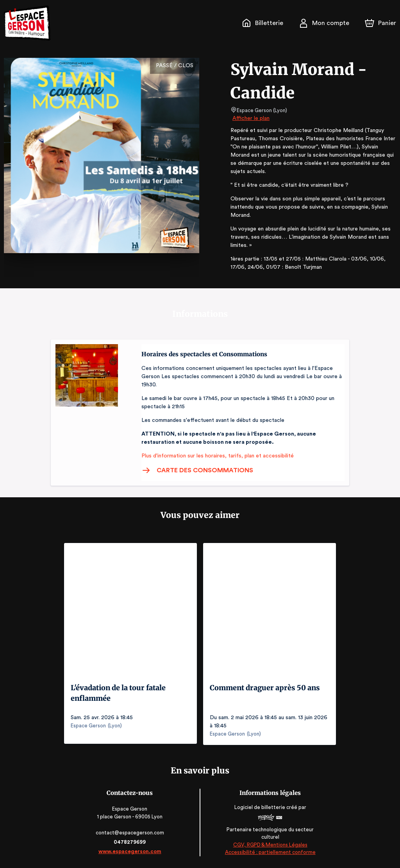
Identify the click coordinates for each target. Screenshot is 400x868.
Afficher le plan (250, 118)
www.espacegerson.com (131, 851)
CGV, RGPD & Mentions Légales (270, 845)
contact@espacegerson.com (131, 833)
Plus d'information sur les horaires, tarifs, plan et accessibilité (215, 456)
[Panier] (380, 23)
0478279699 (130, 842)
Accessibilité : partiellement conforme (270, 853)
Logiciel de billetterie (259, 807)
